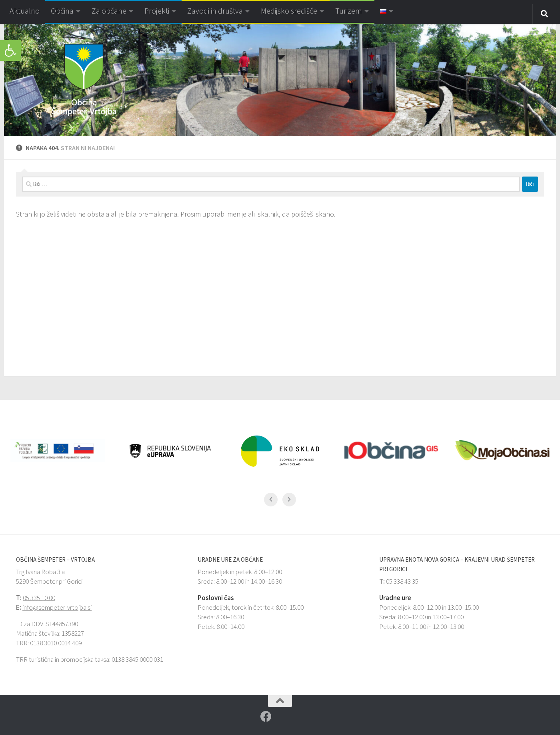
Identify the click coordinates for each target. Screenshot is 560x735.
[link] (10, 50)
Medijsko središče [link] (289, 11)
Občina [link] (62, 11)
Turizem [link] (349, 11)
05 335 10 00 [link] (39, 598)
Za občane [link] (109, 11)
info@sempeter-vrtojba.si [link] (57, 607)
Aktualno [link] (25, 11)
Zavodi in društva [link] (215, 11)
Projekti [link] (157, 11)
